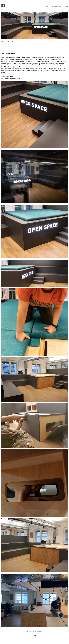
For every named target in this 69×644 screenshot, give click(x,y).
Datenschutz (39, 631)
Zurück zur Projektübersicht (9, 42)
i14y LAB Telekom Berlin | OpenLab (10, 78)
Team (61, 6)
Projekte (48, 6)
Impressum (30, 631)
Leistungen (55, 6)
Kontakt (66, 6)
